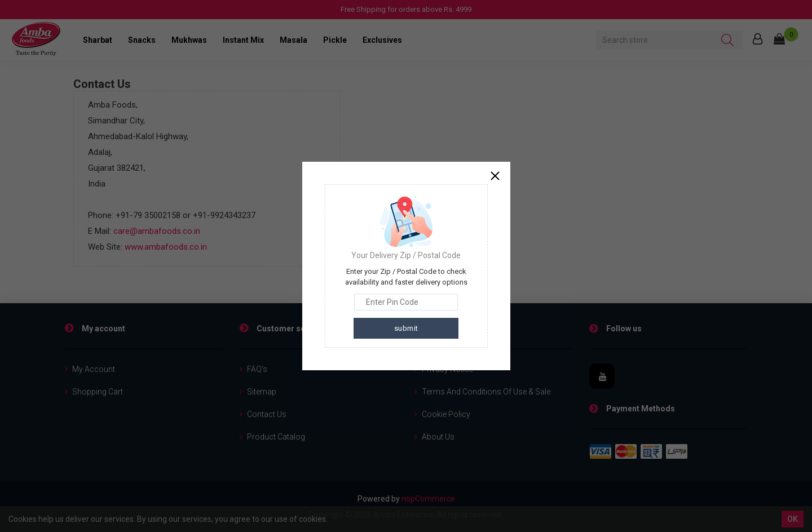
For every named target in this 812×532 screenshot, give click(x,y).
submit (406, 328)
